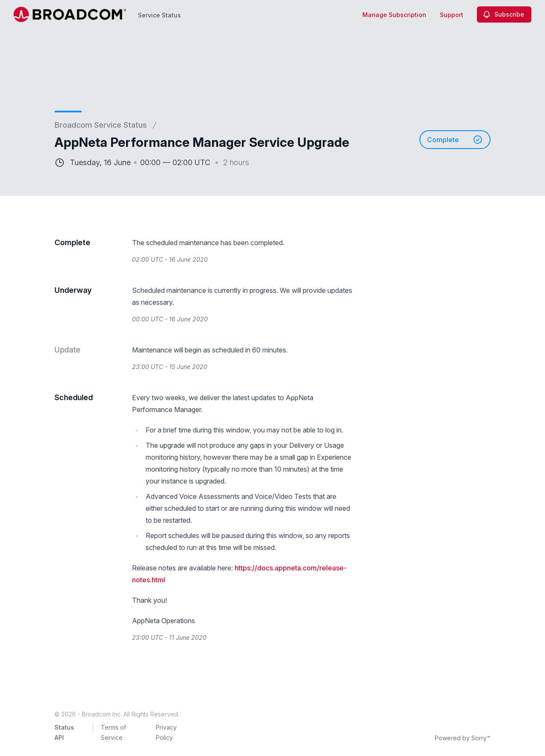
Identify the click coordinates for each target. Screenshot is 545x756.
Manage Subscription (394, 15)
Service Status (159, 15)
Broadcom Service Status (101, 125)
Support (452, 15)
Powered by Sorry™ (463, 738)
